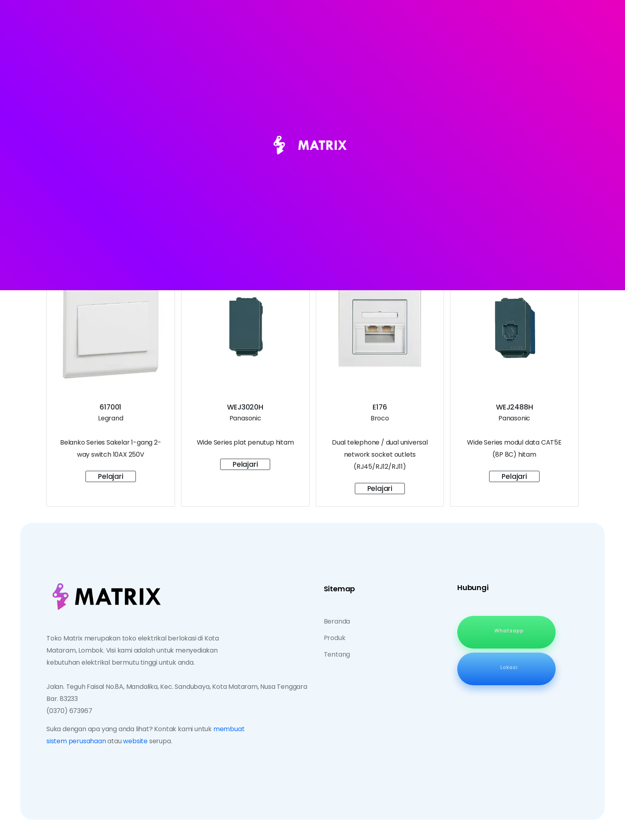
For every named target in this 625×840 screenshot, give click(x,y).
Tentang (337, 654)
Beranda (337, 621)
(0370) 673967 (69, 711)
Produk (335, 638)
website (135, 741)
